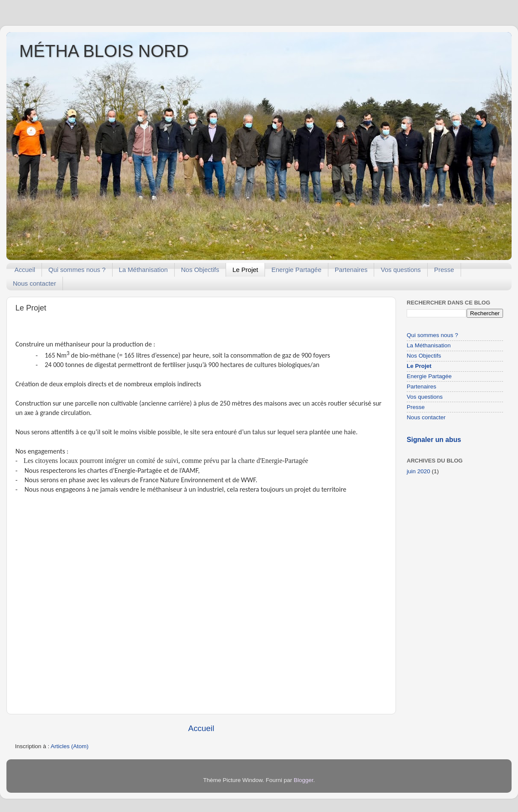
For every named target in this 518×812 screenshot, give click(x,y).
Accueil (25, 270)
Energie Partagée (296, 270)
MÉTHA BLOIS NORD (104, 51)
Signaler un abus (434, 440)
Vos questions (400, 270)
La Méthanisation (143, 270)
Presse (444, 270)
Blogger (304, 780)
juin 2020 (418, 471)
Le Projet (245, 270)
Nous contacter (34, 283)
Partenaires (351, 270)
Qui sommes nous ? (77, 270)
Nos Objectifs (200, 270)
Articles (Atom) (70, 746)
